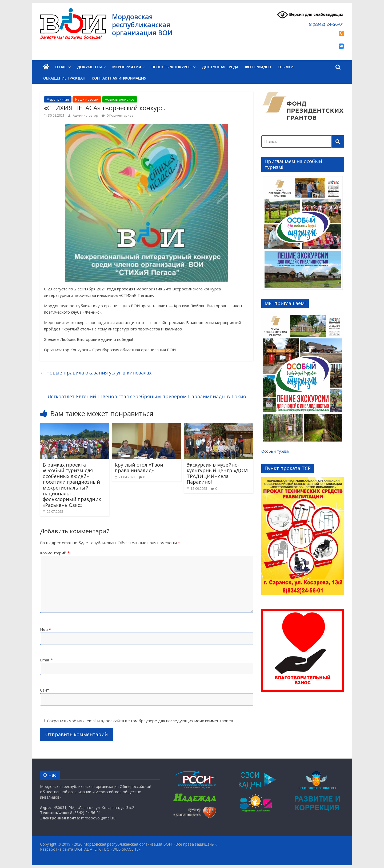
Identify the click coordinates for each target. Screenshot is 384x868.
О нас (61, 67)
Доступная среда (220, 67)
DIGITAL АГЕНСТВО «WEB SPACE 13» (107, 849)
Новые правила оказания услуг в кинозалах (96, 373)
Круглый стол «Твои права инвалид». (139, 468)
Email (46, 660)
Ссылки (286, 67)
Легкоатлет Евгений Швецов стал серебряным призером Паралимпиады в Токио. (151, 396)
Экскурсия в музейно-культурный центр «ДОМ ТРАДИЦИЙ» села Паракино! (217, 473)
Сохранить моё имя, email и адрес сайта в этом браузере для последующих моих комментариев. (140, 721)
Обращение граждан (64, 78)
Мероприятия (127, 67)
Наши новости (87, 99)
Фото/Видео (258, 67)
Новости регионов (120, 99)
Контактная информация (119, 78)
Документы (89, 67)
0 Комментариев (117, 115)
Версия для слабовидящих (310, 15)
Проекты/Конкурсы (171, 67)
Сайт (45, 690)
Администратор (86, 115)
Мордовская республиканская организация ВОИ (142, 25)
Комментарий (55, 553)
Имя (45, 629)
